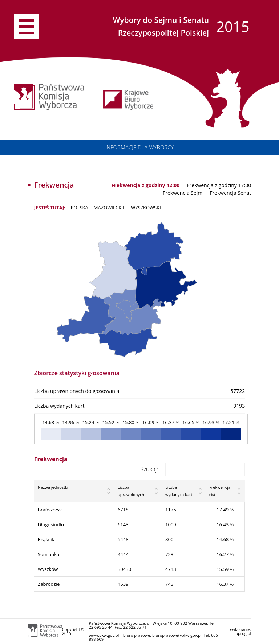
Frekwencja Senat (230, 193)
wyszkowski (146, 208)
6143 (123, 524)
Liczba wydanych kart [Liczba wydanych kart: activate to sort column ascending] (179, 491)
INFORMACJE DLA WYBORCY (139, 147)
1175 (171, 510)
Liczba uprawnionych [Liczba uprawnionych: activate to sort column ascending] (131, 491)
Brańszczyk (50, 510)
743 (169, 584)
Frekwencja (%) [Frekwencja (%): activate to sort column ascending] (220, 491)
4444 (123, 554)
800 (169, 539)
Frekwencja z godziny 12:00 (145, 185)
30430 (124, 569)
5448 (123, 539)
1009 (171, 524)
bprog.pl (243, 633)
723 (169, 554)
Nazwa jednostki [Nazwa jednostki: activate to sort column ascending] (53, 487)
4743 (171, 569)
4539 (123, 584)
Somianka (49, 554)
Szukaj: (193, 469)
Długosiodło (51, 524)
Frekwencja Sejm (183, 193)
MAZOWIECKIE (110, 208)
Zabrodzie (49, 584)
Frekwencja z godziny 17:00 (219, 185)
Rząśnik (46, 539)
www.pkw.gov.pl (104, 635)
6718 (123, 510)
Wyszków (48, 569)
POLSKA (80, 208)
